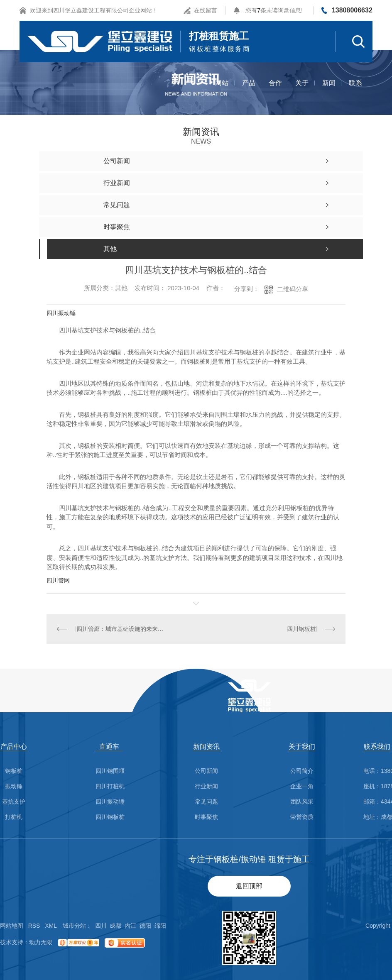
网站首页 (222, 92)
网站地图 (12, 926)
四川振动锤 (61, 313)
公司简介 (302, 771)
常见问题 (206, 802)
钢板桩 (14, 771)
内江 (130, 926)
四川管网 (58, 580)
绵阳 (160, 926)
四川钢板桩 (301, 629)
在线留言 (206, 10)
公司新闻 (206, 771)
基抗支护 (14, 802)
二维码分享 (293, 289)
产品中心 (249, 92)
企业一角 (302, 786)
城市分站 (74, 926)
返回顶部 (249, 886)
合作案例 (275, 92)
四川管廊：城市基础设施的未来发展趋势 (121, 629)
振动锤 (14, 786)
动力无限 (41, 942)
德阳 (145, 926)
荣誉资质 (302, 817)
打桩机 (14, 817)
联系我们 (355, 92)
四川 (101, 926)
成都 (115, 926)
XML (51, 926)
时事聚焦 (206, 817)
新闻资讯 (329, 92)
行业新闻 (206, 786)
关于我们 (302, 92)
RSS (34, 926)
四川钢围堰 (110, 771)
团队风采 (302, 802)
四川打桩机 (110, 786)
